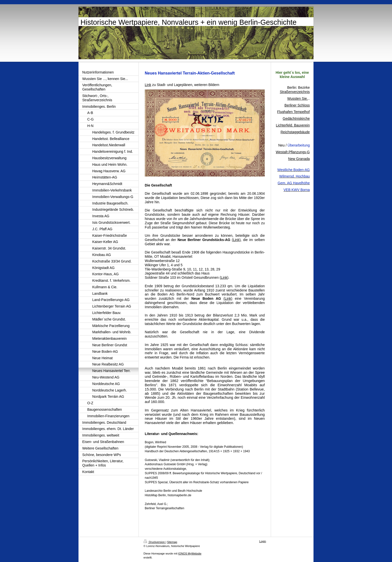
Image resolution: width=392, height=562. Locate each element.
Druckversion (154, 542)
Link (224, 277)
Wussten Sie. (297, 98)
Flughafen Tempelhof (294, 112)
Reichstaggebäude (295, 132)
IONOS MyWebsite (190, 553)
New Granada (299, 159)
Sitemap (172, 542)
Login (263, 541)
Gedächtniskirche (296, 118)
